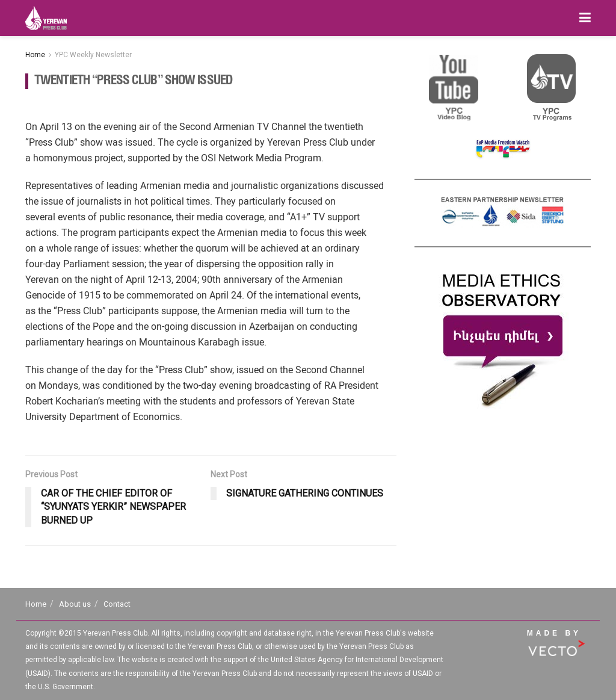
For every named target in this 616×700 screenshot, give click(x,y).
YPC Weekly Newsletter (93, 55)
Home (35, 55)
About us (75, 604)
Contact (117, 604)
